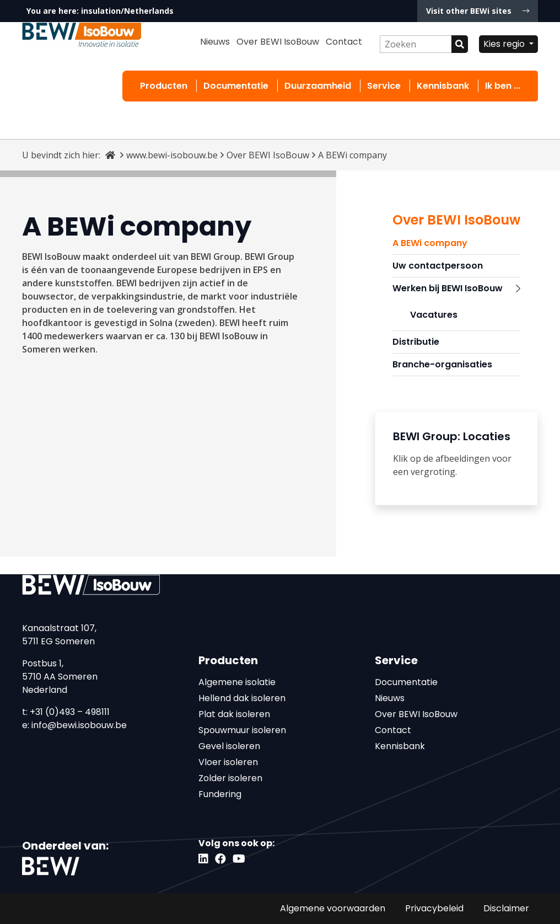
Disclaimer (506, 908)
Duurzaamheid (318, 86)
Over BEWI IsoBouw (278, 42)
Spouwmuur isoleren (242, 730)
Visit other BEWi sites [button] (478, 11)
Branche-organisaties (442, 364)
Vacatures (434, 315)
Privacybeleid (434, 908)
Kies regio (505, 44)
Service (384, 86)
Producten (164, 86)
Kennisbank (443, 86)
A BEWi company (430, 243)
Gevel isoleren (229, 746)
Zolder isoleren (230, 778)
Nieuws (215, 42)
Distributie (416, 342)
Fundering (220, 794)
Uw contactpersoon (438, 266)
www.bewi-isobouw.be (172, 155)
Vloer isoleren (228, 762)
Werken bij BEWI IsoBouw (456, 288)
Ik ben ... (503, 86)
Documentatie (236, 86)
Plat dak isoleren (234, 714)
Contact (344, 42)
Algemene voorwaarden (333, 908)
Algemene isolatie (237, 682)
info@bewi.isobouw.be (79, 725)
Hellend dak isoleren (242, 698)
